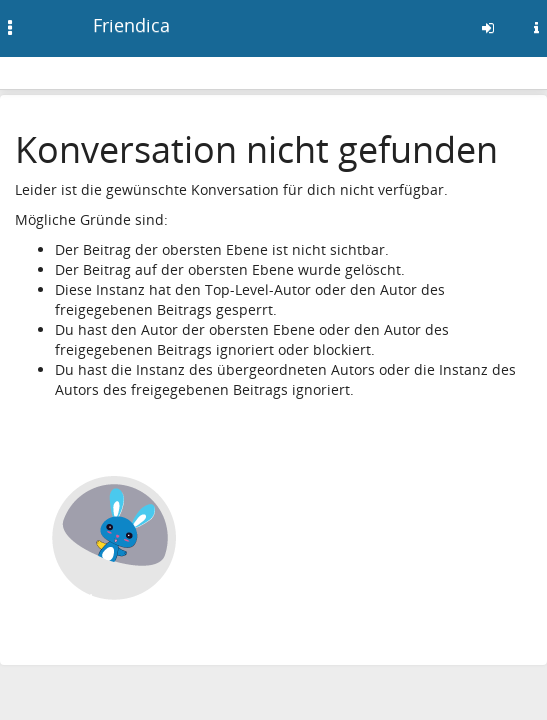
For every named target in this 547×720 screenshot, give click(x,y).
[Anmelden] (488, 28)
